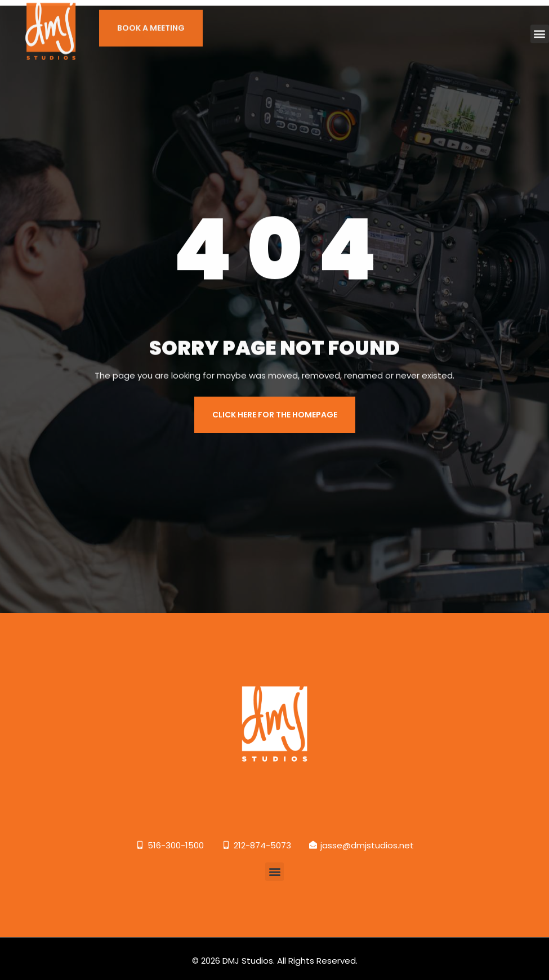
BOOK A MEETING (151, 19)
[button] (540, 25)
